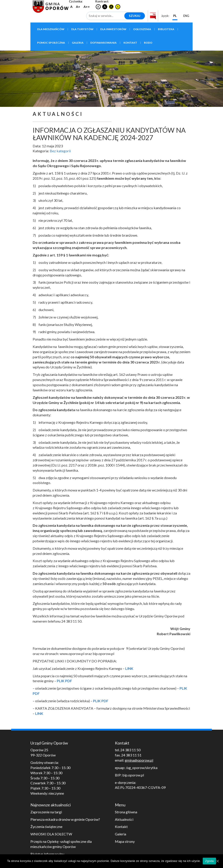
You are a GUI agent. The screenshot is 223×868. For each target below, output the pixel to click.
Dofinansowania (104, 43)
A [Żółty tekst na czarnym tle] (111, 7)
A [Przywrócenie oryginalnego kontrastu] (98, 7)
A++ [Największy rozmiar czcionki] (87, 7)
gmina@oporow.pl (139, 760)
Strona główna (126, 812)
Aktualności (124, 819)
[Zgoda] (217, 861)
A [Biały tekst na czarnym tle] (105, 7)
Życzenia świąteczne (46, 827)
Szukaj (135, 16)
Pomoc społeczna (51, 43)
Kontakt (130, 43)
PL (175, 16)
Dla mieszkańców (51, 29)
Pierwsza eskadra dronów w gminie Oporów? (65, 819)
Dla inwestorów (113, 29)
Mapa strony (125, 841)
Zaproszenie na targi (46, 812)
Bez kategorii (60, 151)
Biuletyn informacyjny (47, 854)
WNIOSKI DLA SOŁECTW (51, 834)
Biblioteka (166, 29)
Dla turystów (82, 29)
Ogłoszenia (142, 29)
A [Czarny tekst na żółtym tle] (118, 7)
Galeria (78, 43)
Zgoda (209, 861)
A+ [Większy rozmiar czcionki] (78, 7)
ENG (186, 16)
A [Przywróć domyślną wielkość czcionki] (71, 7)
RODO (148, 43)
